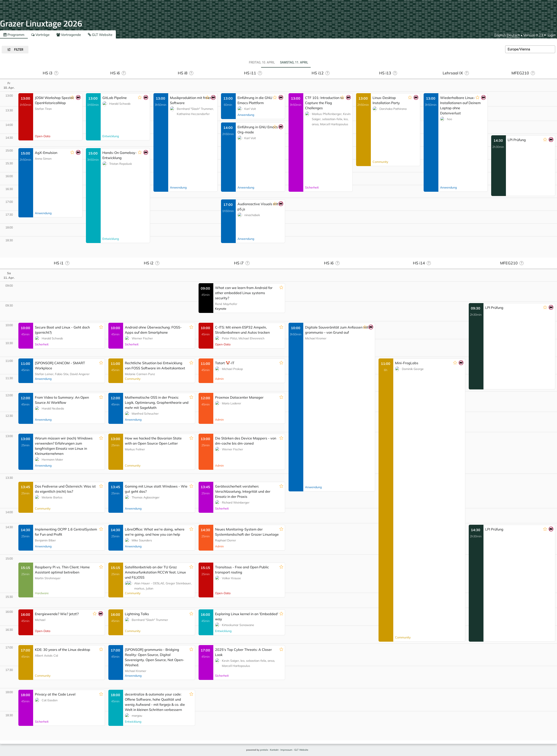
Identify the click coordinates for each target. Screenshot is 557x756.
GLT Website (100, 35)
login (551, 35)
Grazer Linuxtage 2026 (41, 23)
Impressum (286, 750)
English (500, 35)
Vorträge (40, 35)
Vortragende (69, 35)
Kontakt (274, 750)
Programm (14, 35)
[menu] (535, 35)
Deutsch (513, 35)
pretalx (264, 750)
